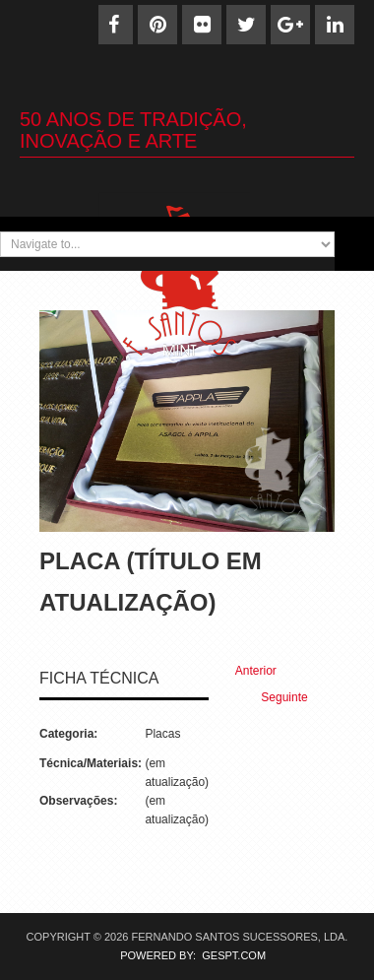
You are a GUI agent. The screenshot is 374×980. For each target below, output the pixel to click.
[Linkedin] (335, 25)
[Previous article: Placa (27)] (248, 671)
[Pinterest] (157, 25)
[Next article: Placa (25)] (293, 698)
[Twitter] (246, 25)
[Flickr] (202, 25)
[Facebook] (113, 25)
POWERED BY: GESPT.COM (187, 955)
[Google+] (290, 25)
